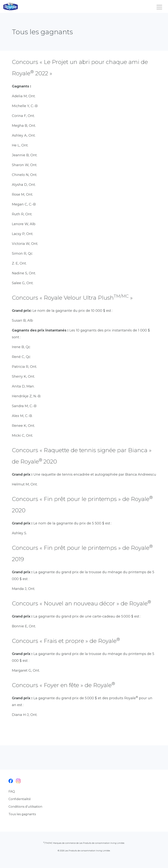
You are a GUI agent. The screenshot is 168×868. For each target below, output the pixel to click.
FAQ (12, 791)
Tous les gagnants (22, 814)
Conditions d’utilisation (25, 807)
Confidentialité (20, 799)
